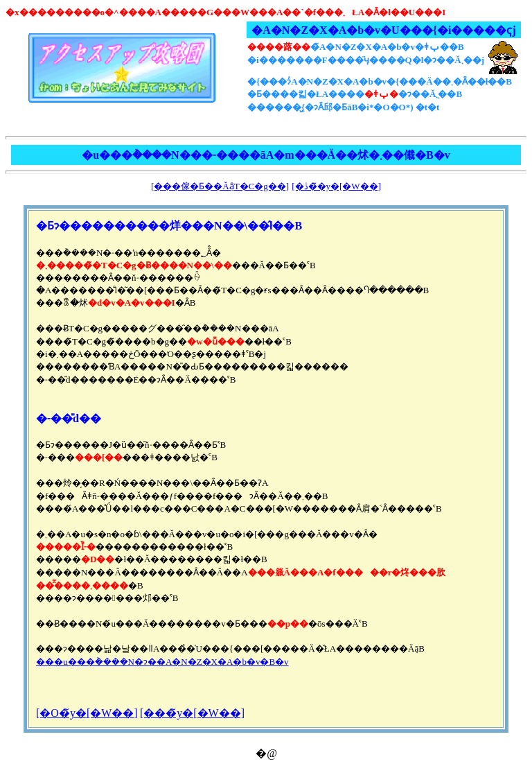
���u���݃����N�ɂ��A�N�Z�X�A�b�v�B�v (162, 662)
